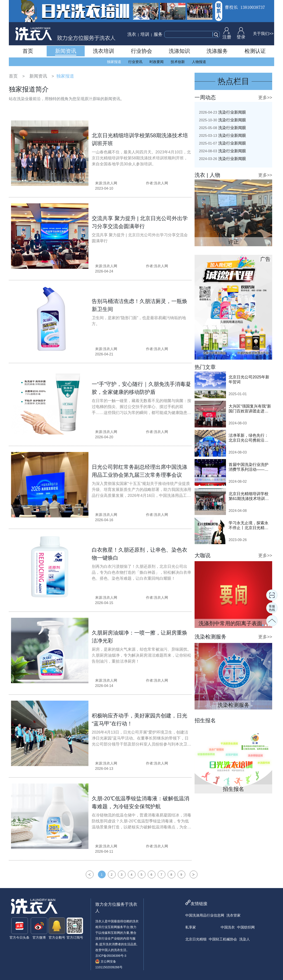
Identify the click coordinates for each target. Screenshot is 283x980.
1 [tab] (263, 625)
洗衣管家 (233, 915)
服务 (158, 34)
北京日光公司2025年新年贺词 (249, 379)
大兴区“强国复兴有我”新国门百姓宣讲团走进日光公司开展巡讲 (250, 409)
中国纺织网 (246, 927)
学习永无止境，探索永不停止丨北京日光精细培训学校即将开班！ (249, 525)
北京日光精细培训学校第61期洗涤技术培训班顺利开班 (249, 496)
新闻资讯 (38, 76)
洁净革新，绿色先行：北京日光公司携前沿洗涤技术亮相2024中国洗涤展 (249, 438)
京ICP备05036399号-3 (111, 956)
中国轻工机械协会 (223, 939)
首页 (13, 76)
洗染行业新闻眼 (223, 112)
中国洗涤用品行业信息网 (205, 915)
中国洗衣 (228, 927)
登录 (241, 33)
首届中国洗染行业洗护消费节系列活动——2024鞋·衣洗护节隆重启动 (250, 467)
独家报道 (114, 62)
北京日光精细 (196, 939)
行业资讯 (135, 62)
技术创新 (178, 62)
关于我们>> (263, 34)
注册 (227, 33)
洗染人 (245, 939)
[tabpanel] (233, 595)
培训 (145, 34)
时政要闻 (157, 62)
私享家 (191, 927)
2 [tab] (266, 625)
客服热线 (272, 608)
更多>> (265, 97)
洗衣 (132, 34)
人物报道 (199, 62)
